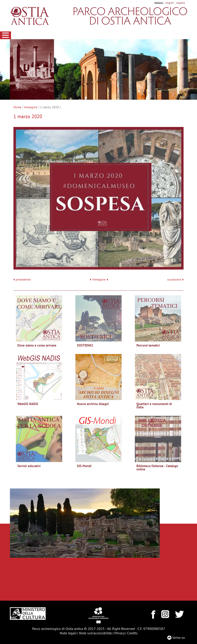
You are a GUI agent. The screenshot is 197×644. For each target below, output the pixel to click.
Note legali (68, 633)
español (181, 3)
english (170, 3)
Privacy (119, 633)
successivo (175, 280)
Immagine (31, 107)
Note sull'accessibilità (95, 633)
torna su (179, 637)
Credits (132, 633)
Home (17, 107)
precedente (23, 280)
